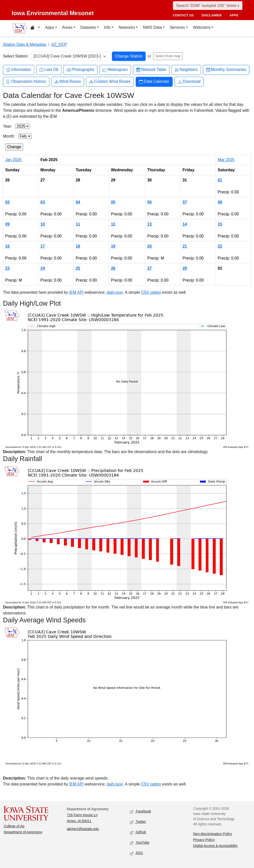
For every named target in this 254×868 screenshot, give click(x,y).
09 (7, 224)
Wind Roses (68, 82)
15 (220, 224)
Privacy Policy (204, 840)
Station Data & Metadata (25, 44)
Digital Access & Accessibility (216, 846)
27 (150, 268)
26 (113, 268)
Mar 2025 (226, 160)
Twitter (138, 822)
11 (78, 224)
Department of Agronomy (23, 832)
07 (185, 202)
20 (150, 246)
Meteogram (115, 70)
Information (19, 70)
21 (185, 246)
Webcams (202, 27)
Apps (49, 27)
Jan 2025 (13, 160)
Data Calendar (154, 82)
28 (185, 268)
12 (113, 224)
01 (220, 180)
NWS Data (152, 27)
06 (150, 202)
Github (138, 832)
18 (78, 246)
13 (150, 224)
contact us (183, 15)
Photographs (80, 70)
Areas (67, 27)
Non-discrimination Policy (213, 834)
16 (7, 246)
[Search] (208, 6)
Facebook (141, 812)
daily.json (115, 292)
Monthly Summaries (226, 70)
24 (43, 268)
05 (113, 202)
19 (113, 246)
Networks (127, 27)
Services (177, 27)
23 (7, 268)
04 (78, 202)
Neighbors (186, 70)
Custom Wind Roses (110, 82)
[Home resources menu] (35, 28)
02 (7, 202)
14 (185, 224)
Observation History (26, 82)
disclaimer (212, 15)
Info (107, 27)
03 (43, 202)
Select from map (168, 56)
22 (220, 246)
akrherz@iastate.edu (83, 829)
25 (78, 268)
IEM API (76, 292)
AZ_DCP (59, 44)
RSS (136, 853)
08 (220, 202)
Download (189, 82)
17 (43, 246)
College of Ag (14, 826)
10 (43, 224)
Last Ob (49, 70)
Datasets (88, 27)
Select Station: (16, 56)
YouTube (140, 843)
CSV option (151, 292)
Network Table (151, 70)
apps (234, 15)
